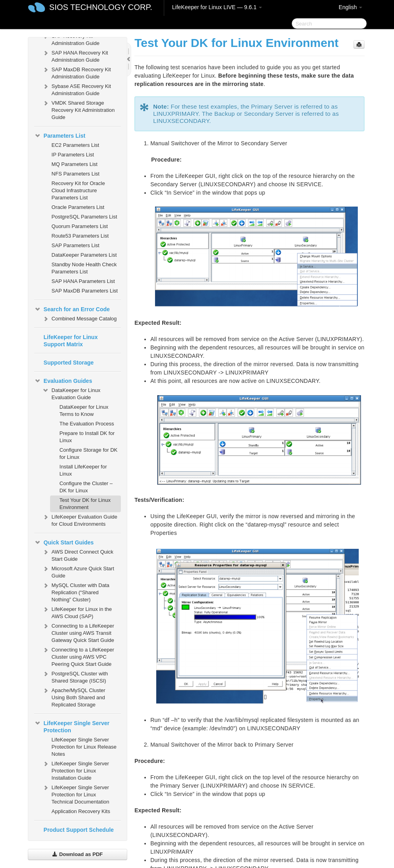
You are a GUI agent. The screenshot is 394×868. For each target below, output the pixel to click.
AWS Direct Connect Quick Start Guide (78, 555)
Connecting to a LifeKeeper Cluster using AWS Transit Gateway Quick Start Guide (78, 632)
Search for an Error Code (72, 309)
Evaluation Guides (63, 381)
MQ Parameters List (75, 164)
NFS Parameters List (76, 174)
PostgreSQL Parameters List (84, 217)
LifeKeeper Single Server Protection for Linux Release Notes (84, 747)
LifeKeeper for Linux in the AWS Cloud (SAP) (77, 612)
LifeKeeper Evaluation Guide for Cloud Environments (80, 520)
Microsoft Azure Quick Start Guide (78, 571)
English (351, 7)
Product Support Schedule (79, 830)
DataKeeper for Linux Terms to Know (84, 411)
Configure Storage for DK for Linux (89, 454)
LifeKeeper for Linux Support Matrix (71, 341)
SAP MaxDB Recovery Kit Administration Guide (77, 72)
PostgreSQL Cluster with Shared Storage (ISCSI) (75, 676)
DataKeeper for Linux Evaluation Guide (71, 393)
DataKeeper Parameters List (84, 255)
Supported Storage (69, 363)
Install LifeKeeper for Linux (83, 470)
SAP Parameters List (76, 245)
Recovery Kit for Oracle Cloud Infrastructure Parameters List (78, 190)
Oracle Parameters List (78, 207)
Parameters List (60, 136)
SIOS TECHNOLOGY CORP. (101, 7)
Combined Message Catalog (80, 319)
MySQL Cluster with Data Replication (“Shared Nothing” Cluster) (76, 592)
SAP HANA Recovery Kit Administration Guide (75, 56)
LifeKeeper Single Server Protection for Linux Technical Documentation (76, 794)
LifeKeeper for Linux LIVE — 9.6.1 (217, 7)
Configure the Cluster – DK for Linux (86, 487)
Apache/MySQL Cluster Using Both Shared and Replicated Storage (74, 697)
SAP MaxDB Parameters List (85, 291)
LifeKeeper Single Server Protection (72, 726)
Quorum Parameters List (80, 226)
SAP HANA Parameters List (83, 281)
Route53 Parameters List (80, 236)
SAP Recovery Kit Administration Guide (71, 39)
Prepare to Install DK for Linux (87, 437)
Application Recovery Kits (81, 811)
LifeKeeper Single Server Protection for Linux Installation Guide (76, 770)
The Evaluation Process (87, 424)
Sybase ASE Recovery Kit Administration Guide (77, 89)
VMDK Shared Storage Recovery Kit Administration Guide (79, 109)
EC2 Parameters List (76, 145)
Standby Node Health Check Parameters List (84, 268)
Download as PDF (77, 854)
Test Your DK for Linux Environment (85, 504)
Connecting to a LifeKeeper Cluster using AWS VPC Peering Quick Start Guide (78, 656)
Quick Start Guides (64, 542)
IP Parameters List (73, 155)
